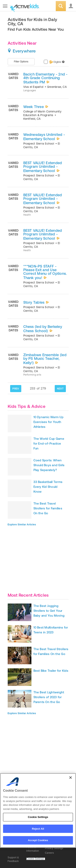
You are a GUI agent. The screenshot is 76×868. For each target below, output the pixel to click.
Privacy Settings (54, 848)
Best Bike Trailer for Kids (51, 671)
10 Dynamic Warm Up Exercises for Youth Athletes (48, 422)
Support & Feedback (13, 859)
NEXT (60, 389)
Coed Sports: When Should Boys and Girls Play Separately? (49, 465)
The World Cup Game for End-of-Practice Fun (49, 443)
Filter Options (21, 62)
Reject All (38, 829)
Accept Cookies (38, 840)
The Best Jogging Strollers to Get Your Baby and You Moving (49, 611)
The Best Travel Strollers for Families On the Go (48, 508)
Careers (49, 853)
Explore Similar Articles (22, 525)
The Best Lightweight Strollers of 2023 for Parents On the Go (49, 697)
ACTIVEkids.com (24, 6)
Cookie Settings (35, 859)
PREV (16, 389)
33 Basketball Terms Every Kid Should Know (48, 487)
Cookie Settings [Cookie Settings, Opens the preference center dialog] (38, 817)
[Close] (71, 778)
